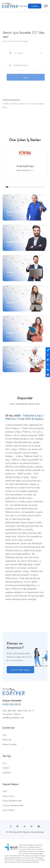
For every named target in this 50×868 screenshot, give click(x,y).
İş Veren (35, 6)
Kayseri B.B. (18, 832)
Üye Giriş (23, 6)
